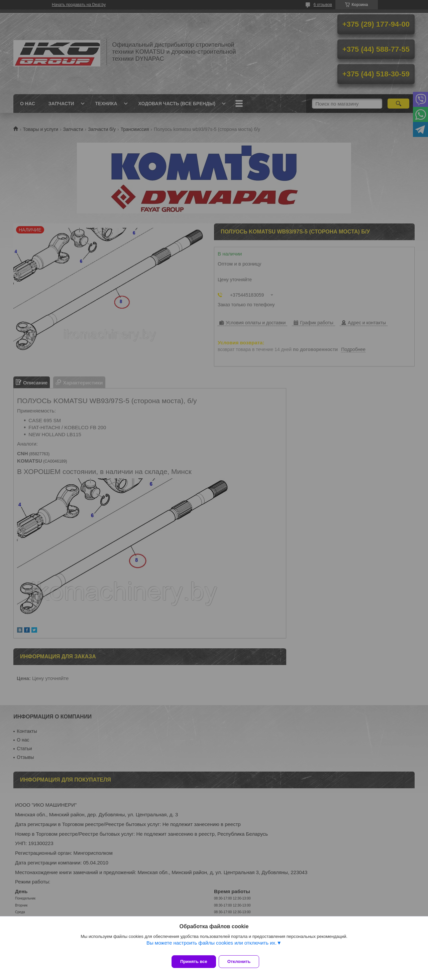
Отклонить (243, 961)
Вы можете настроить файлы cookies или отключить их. (211, 947)
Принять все (194, 961)
